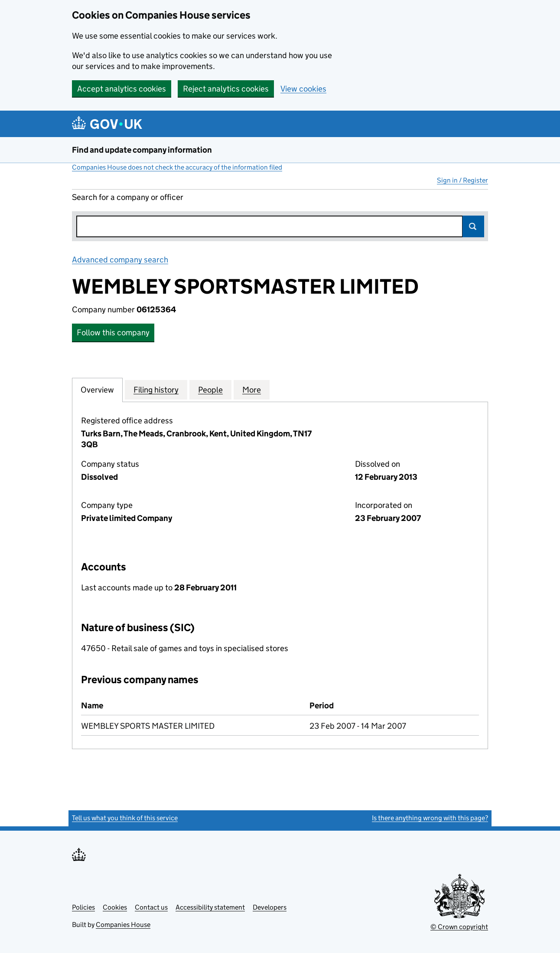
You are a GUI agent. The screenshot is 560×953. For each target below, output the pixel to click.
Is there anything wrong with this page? (430, 818)
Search (473, 226)
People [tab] (210, 390)
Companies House (123, 925)
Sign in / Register (462, 180)
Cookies (115, 907)
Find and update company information (142, 150)
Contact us (151, 907)
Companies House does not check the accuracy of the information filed (177, 167)
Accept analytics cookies (122, 89)
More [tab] (252, 390)
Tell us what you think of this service (125, 818)
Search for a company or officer (128, 197)
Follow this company (113, 332)
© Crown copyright (459, 927)
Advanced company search (120, 260)
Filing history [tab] (156, 390)
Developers (270, 907)
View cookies (303, 89)
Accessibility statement (210, 907)
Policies (83, 907)
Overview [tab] (97, 390)
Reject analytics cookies (226, 89)
